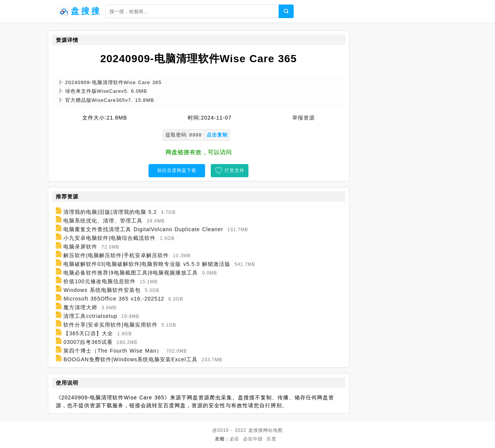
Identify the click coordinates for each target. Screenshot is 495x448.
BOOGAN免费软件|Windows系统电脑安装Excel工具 (130, 359)
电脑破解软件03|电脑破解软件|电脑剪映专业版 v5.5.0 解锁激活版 (147, 264)
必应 (234, 439)
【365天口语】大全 (88, 333)
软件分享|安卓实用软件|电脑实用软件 (110, 325)
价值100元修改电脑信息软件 (99, 281)
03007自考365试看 (88, 342)
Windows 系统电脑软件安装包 (102, 290)
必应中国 (253, 439)
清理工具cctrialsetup (90, 316)
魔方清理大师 (80, 307)
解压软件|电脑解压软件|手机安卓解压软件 (116, 255)
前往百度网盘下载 (177, 170)
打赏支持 (234, 170)
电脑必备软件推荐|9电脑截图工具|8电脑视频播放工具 (131, 273)
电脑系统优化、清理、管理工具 (103, 221)
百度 (271, 439)
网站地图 (273, 430)
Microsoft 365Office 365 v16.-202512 (114, 299)
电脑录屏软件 (80, 247)
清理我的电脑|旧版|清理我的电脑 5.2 (110, 212)
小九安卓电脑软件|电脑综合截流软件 (110, 238)
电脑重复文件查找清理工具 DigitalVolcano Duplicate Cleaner (143, 229)
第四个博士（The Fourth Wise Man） (113, 351)
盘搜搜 (256, 430)
